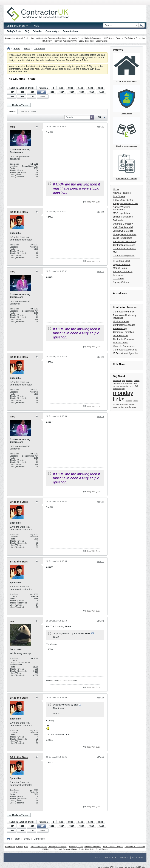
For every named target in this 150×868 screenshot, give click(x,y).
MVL (115, 252)
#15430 (100, 757)
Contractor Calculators (124, 249)
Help (36, 26)
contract (137, 381)
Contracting (10, 38)
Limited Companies (123, 217)
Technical (58, 41)
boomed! (129, 381)
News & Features (122, 193)
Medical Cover (120, 343)
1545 (62, 92)
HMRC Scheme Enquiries (113, 38)
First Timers (119, 196)
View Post (93, 633)
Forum (17, 49)
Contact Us (110, 858)
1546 (72, 92)
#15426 (100, 502)
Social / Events (102, 41)
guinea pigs (124, 386)
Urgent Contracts (122, 264)
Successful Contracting (125, 241)
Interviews (118, 275)
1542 (32, 92)
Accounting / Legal (76, 38)
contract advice (118, 383)
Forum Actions (71, 31)
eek (12, 621)
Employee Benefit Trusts (125, 203)
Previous (43, 88)
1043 (71, 88)
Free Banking (120, 328)
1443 (80, 88)
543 (61, 88)
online (136, 401)
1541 (22, 92)
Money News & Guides (125, 234)
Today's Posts (14, 31)
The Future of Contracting (135, 38)
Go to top (138, 858)
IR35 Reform (47, 41)
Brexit (26, 38)
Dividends (118, 220)
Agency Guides (121, 282)
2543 (22, 97)
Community (52, 31)
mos (12, 127)
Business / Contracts (39, 38)
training (132, 404)
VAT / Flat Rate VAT (123, 227)
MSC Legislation (121, 213)
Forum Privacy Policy (77, 60)
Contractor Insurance (124, 312)
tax (114, 404)
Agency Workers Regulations (121, 208)
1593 (92, 92)
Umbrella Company (123, 224)
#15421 (100, 127)
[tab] (12, 111)
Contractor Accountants (125, 350)
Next (43, 97)
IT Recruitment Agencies (125, 353)
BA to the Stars (19, 212)
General (19, 38)
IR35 (115, 200)
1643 (102, 92)
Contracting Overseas (124, 245)
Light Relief (90, 41)
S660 (122, 200)
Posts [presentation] (12, 112)
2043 (12, 97)
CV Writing (118, 279)
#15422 (100, 212)
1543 (42, 92)
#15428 (100, 621)
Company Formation (123, 332)
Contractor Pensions (123, 339)
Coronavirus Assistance (57, 38)
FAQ (27, 31)
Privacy (124, 858)
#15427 (100, 562)
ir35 (137, 386)
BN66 (130, 200)
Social (81, 41)
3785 (32, 97)
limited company (119, 389)
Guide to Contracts (123, 238)
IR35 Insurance (121, 321)
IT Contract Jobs (121, 261)
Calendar (37, 31)
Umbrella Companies (93, 38)
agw (124, 381)
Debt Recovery (121, 336)
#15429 (100, 698)
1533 (101, 88)
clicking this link (60, 55)
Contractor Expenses (124, 256)
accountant (117, 381)
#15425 (100, 417)
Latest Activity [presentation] (28, 112)
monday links (123, 396)
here (37, 69)
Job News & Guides (123, 231)
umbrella (128, 407)
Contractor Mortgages (124, 325)
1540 (12, 92)
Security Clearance (123, 272)
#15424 (100, 357)
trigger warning (118, 407)
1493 (91, 88)
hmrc (132, 386)
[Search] (121, 25)
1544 (52, 92)
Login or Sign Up (17, 26)
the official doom (122, 404)
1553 (82, 92)
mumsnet (129, 401)
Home (116, 189)
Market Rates (120, 268)
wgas (134, 407)
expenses (128, 383)
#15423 (100, 272)
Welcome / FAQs (70, 41)
